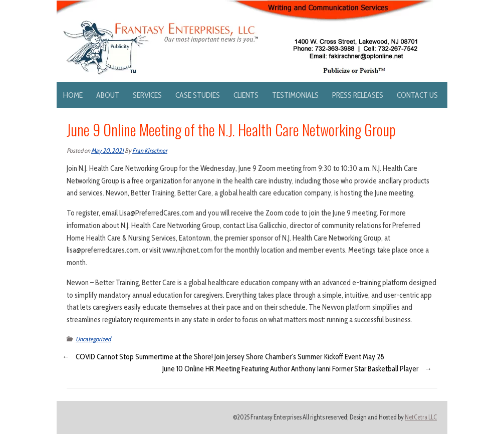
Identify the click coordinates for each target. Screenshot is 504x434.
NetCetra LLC (421, 417)
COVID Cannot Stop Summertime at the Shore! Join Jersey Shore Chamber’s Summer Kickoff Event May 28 (230, 357)
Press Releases (358, 95)
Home (73, 95)
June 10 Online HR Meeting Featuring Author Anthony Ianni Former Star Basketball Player (290, 369)
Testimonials (295, 95)
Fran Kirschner (150, 151)
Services (147, 95)
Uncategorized (93, 339)
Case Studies (198, 95)
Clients (246, 95)
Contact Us (417, 95)
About (108, 95)
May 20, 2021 (107, 151)
